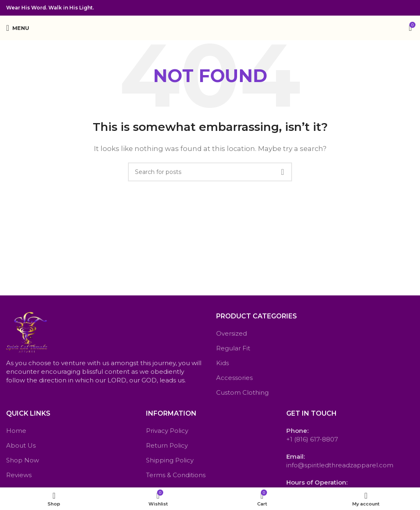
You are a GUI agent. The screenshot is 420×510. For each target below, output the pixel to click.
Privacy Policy (167, 431)
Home (16, 431)
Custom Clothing (242, 392)
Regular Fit (233, 348)
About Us (21, 445)
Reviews (19, 475)
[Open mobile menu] (18, 28)
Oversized (232, 333)
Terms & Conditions (176, 475)
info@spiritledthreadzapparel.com (340, 465)
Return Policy (167, 445)
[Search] (210, 172)
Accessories (234, 378)
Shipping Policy (170, 460)
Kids (223, 363)
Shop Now (23, 460)
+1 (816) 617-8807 (312, 439)
